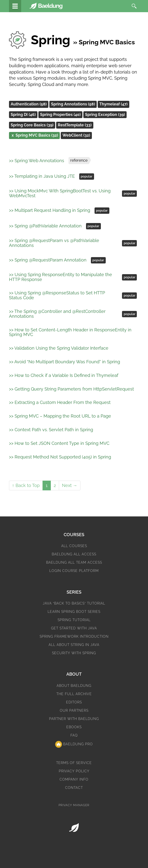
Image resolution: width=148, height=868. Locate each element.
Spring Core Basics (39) (32, 125)
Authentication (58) (29, 104)
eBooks (74, 727)
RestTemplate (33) (75, 125)
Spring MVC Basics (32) (34, 135)
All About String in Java (74, 645)
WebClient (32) (76, 135)
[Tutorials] (15, 6)
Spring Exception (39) (105, 115)
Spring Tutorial (74, 620)
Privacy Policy (74, 771)
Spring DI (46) (23, 115)
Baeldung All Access (74, 554)
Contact (74, 788)
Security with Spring (74, 653)
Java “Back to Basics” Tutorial (74, 603)
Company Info (74, 779)
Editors (74, 702)
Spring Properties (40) (60, 115)
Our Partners (74, 710)
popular (87, 176)
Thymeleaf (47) (113, 104)
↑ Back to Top (26, 485)
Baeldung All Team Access (74, 562)
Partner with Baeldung (74, 719)
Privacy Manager (74, 805)
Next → (70, 485)
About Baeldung (74, 686)
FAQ (74, 735)
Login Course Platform (74, 571)
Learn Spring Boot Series (74, 612)
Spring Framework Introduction (74, 636)
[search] (134, 6)
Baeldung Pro (74, 744)
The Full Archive (74, 694)
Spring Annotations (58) (73, 104)
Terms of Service (74, 763)
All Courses (74, 546)
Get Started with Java (74, 628)
